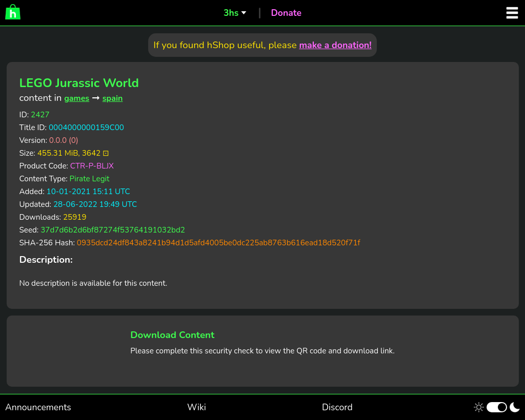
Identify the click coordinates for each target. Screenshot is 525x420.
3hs (231, 13)
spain (113, 98)
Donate (286, 13)
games (77, 98)
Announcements (38, 407)
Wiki (197, 407)
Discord (337, 407)
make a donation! (335, 45)
